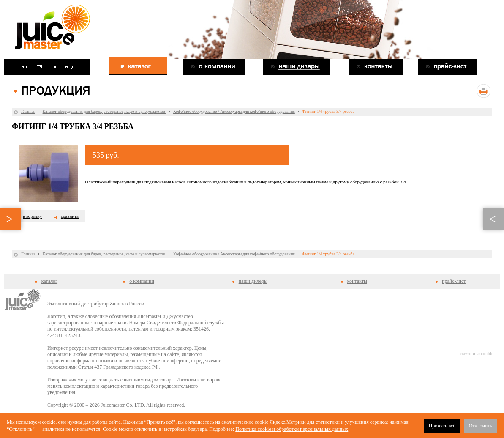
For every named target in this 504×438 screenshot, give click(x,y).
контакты (357, 281)
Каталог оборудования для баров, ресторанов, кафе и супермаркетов (104, 111)
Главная (28, 111)
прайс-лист (454, 281)
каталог (49, 281)
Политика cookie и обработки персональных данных (292, 429)
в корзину (32, 216)
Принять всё (442, 426)
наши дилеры (253, 281)
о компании (142, 281)
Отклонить (481, 426)
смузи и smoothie (477, 353)
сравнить (70, 216)
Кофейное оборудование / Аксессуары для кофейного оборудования (234, 111)
